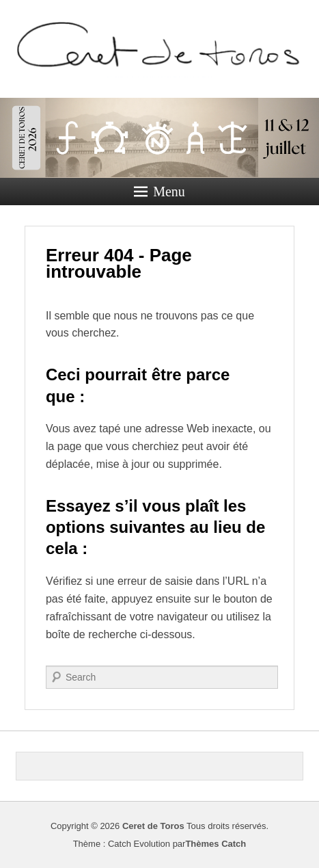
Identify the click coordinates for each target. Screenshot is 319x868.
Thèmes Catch (216, 844)
